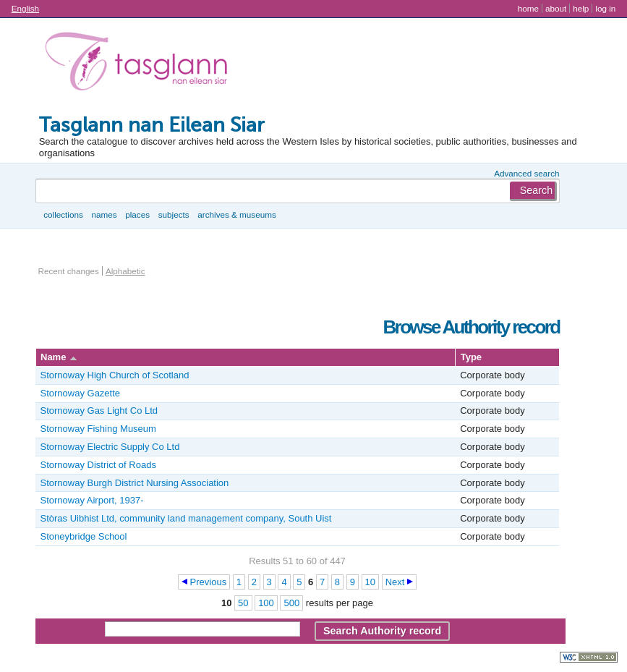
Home (528, 8)
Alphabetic (125, 271)
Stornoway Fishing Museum (98, 429)
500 (291, 603)
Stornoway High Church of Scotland (115, 375)
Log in (605, 8)
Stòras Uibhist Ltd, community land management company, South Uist (186, 518)
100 (266, 603)
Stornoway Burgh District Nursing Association (135, 483)
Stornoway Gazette (81, 393)
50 (243, 603)
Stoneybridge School (84, 536)
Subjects (174, 214)
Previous (209, 582)
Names (104, 214)
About (556, 8)
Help (581, 8)
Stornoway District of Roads (98, 465)
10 (370, 582)
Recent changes (69, 271)
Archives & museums (236, 214)
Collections (63, 214)
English (25, 8)
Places (137, 214)
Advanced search (526, 173)
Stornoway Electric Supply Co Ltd (110, 447)
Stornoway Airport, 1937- (92, 500)
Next (395, 582)
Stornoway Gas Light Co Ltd (99, 411)
